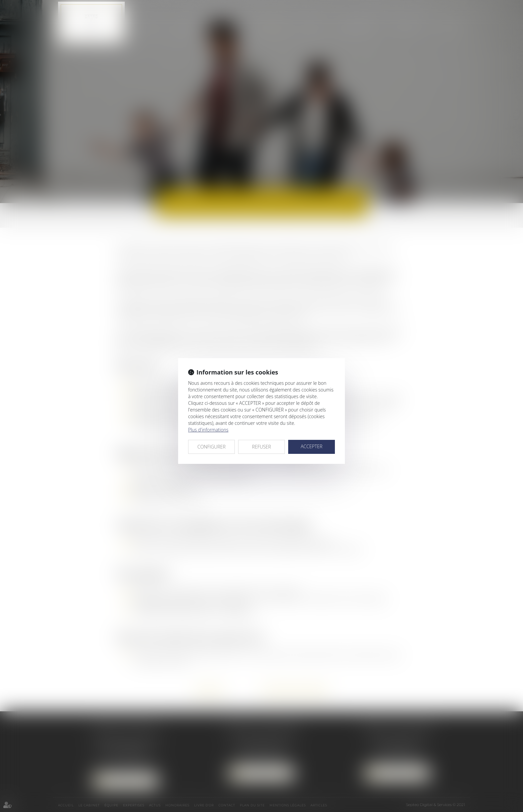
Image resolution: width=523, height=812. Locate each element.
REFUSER (262, 447)
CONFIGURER (212, 447)
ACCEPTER (311, 446)
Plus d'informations (208, 430)
